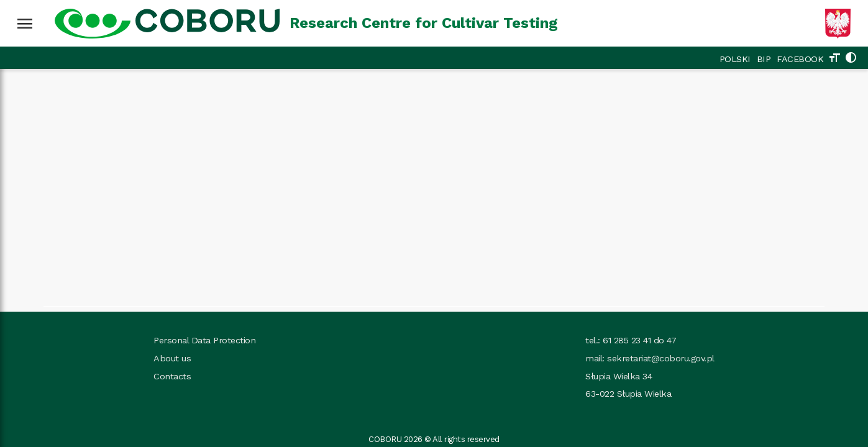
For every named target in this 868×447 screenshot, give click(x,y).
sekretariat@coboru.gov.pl (661, 358)
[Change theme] (851, 59)
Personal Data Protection (204, 340)
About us (172, 358)
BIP (764, 59)
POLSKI (735, 59)
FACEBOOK (800, 59)
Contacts (172, 376)
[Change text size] (834, 59)
